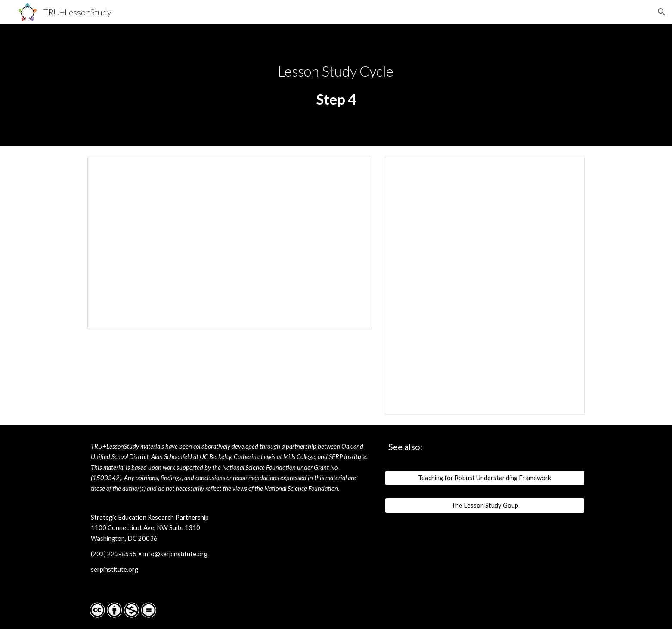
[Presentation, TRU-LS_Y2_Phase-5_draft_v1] (230, 243)
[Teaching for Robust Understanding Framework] (485, 478)
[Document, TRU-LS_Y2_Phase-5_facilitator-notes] (485, 286)
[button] (662, 12)
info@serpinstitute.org (175, 554)
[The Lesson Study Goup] (485, 505)
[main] (336, 71)
